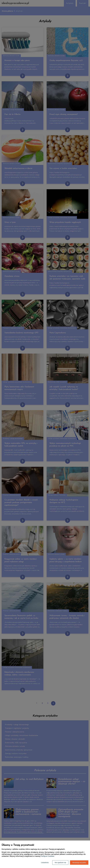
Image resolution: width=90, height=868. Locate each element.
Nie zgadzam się (60, 863)
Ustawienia (45, 863)
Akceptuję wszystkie (79, 863)
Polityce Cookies (47, 856)
